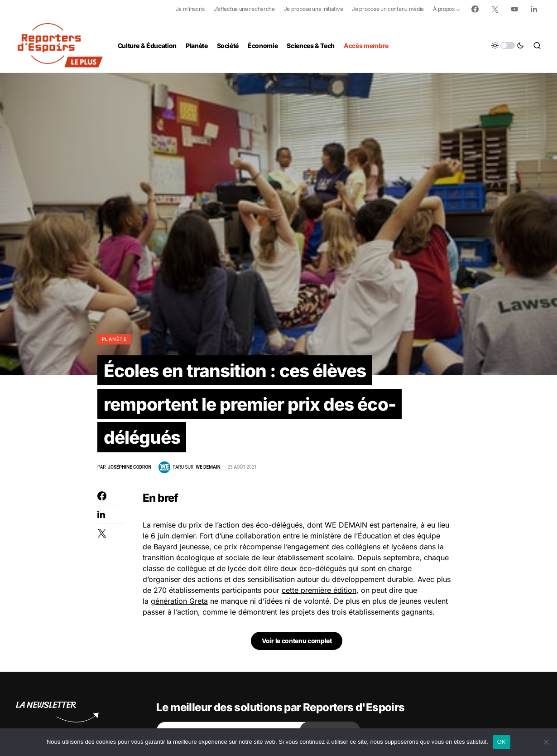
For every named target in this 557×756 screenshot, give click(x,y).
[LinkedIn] (534, 9)
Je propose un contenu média (388, 9)
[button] (508, 45)
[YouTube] (514, 9)
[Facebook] (475, 9)
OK (502, 742)
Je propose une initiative (314, 9)
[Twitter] (495, 9)
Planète (114, 339)
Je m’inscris (190, 9)
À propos (444, 9)
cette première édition (319, 593)
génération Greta (179, 604)
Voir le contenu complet (297, 643)
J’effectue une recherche (244, 9)
